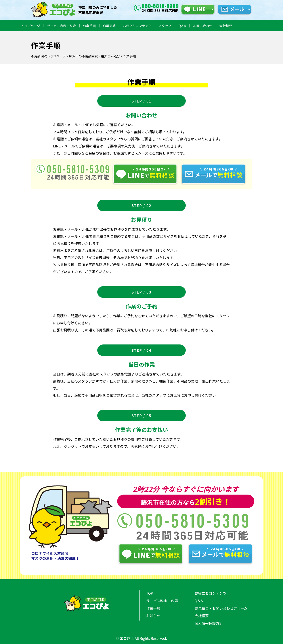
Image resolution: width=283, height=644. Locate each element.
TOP (150, 593)
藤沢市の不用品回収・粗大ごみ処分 (94, 56)
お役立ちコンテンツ (137, 26)
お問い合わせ (203, 26)
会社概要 (226, 26)
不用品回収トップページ (48, 56)
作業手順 (89, 26)
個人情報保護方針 (209, 623)
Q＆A (182, 26)
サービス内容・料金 (61, 26)
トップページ (31, 26)
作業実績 (109, 26)
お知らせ (153, 616)
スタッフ (165, 26)
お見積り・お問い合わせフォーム (221, 608)
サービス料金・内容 (162, 601)
